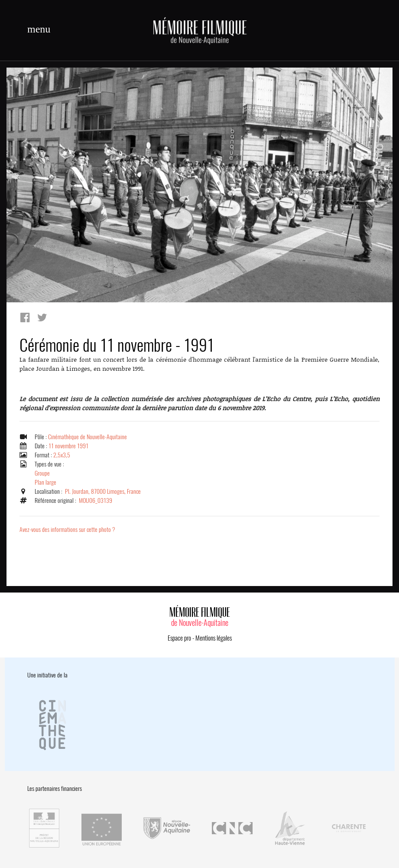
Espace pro (179, 638)
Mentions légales (214, 638)
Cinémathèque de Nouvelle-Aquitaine (88, 437)
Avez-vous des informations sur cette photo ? (67, 530)
